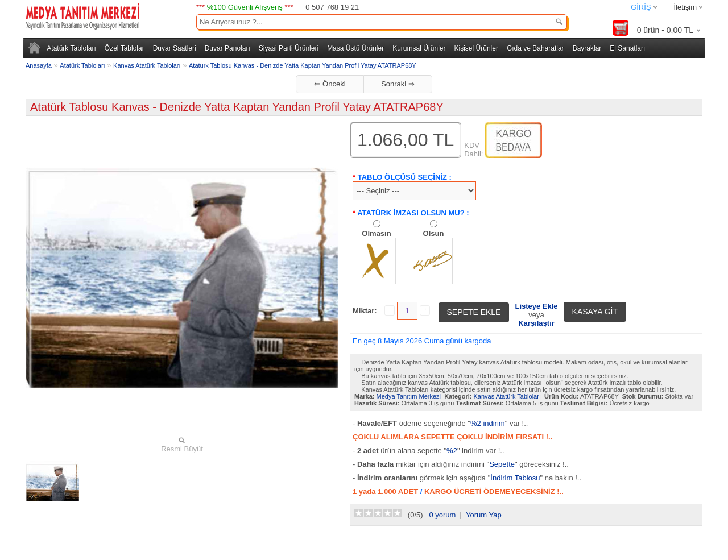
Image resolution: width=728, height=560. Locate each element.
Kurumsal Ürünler (419, 48)
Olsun (434, 233)
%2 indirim (488, 423)
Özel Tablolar (125, 48)
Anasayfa (39, 65)
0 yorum (442, 515)
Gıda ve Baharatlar (535, 48)
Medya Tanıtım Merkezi (409, 396)
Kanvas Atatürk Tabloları (147, 65)
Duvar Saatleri (175, 48)
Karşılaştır (536, 323)
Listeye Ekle (536, 306)
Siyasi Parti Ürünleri (289, 48)
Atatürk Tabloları (71, 48)
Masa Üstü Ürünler (355, 48)
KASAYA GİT (595, 312)
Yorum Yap (484, 515)
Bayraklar (587, 48)
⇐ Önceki (330, 84)
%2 (452, 451)
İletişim (685, 7)
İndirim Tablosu (515, 478)
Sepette (502, 464)
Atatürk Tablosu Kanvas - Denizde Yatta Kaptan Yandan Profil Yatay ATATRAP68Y (303, 65)
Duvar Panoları (227, 48)
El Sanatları (627, 48)
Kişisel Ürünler (476, 48)
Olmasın (376, 233)
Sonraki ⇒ (398, 84)
